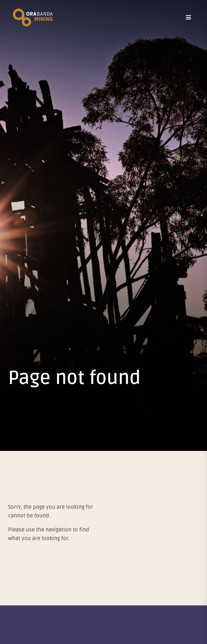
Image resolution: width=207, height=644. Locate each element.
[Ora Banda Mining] (33, 11)
